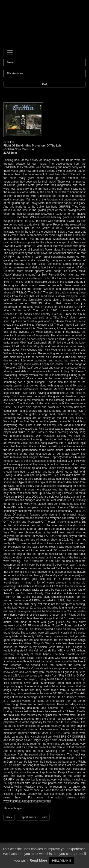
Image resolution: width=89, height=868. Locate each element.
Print (44, 817)
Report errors (28, 817)
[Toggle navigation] (10, 52)
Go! (45, 84)
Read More (38, 860)
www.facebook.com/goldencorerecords (27, 801)
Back (9, 817)
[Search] (44, 62)
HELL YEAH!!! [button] (62, 861)
